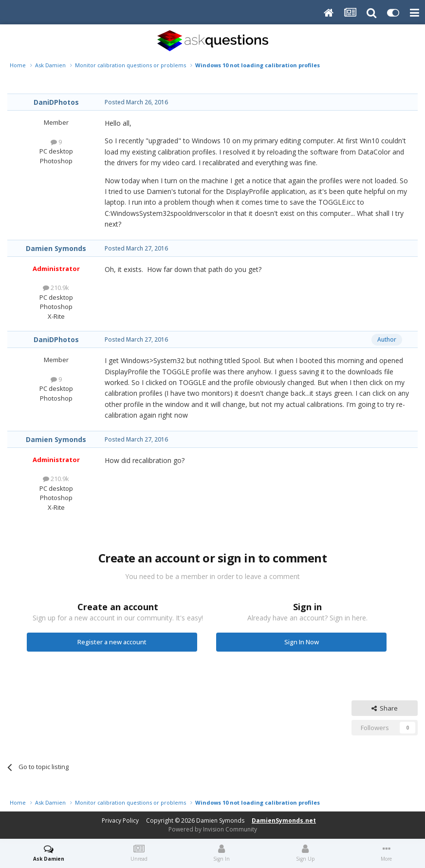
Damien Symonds (56, 248)
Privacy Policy (120, 820)
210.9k (56, 288)
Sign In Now (302, 642)
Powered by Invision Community (213, 829)
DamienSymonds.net (284, 820)
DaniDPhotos (56, 102)
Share (385, 708)
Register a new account (112, 642)
